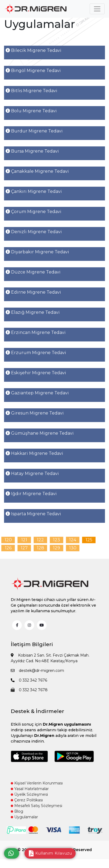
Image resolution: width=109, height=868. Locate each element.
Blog (17, 811)
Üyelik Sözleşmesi (29, 794)
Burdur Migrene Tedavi (34, 131)
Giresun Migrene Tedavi (35, 413)
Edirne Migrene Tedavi (33, 292)
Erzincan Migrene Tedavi (36, 332)
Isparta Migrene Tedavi (33, 514)
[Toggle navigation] (97, 9)
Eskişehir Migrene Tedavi (36, 373)
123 (57, 540)
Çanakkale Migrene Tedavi (37, 171)
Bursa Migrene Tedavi (32, 151)
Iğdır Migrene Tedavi (31, 494)
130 (73, 548)
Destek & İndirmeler (37, 711)
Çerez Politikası (27, 800)
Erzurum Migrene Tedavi (36, 353)
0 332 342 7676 (29, 680)
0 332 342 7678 (29, 690)
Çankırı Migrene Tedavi (34, 191)
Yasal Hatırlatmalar (30, 789)
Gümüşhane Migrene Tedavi (40, 433)
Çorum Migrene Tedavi (34, 212)
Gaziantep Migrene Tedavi (37, 393)
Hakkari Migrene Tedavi (34, 453)
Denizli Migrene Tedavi (34, 232)
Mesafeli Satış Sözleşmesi (36, 806)
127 (24, 548)
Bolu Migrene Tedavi (31, 111)
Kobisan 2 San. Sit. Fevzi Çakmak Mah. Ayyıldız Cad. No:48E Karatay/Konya (50, 658)
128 (41, 548)
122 (40, 540)
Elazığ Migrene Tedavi (33, 312)
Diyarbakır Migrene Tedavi (37, 252)
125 (89, 540)
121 (24, 540)
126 (8, 548)
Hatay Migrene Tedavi (32, 473)
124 (73, 540)
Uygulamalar (24, 817)
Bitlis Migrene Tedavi (31, 91)
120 (8, 540)
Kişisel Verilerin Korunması (37, 783)
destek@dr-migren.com (37, 671)
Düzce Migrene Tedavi (33, 272)
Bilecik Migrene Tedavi (34, 50)
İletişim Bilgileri (32, 644)
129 (57, 548)
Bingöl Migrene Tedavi (33, 71)
